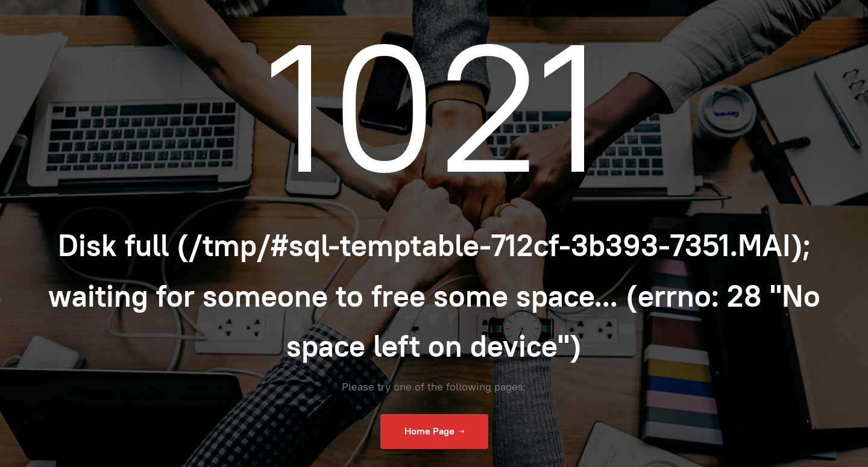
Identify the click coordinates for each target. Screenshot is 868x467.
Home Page (434, 431)
